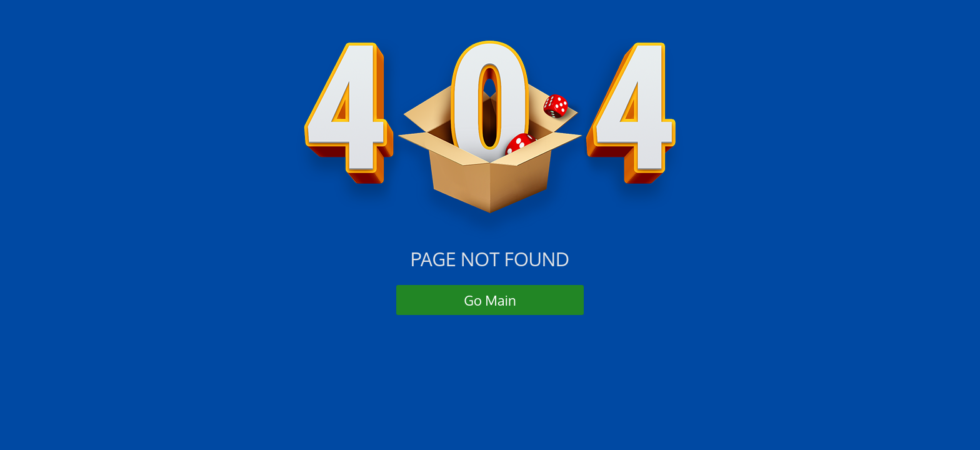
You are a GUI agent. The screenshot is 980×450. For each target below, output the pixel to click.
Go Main (490, 300)
